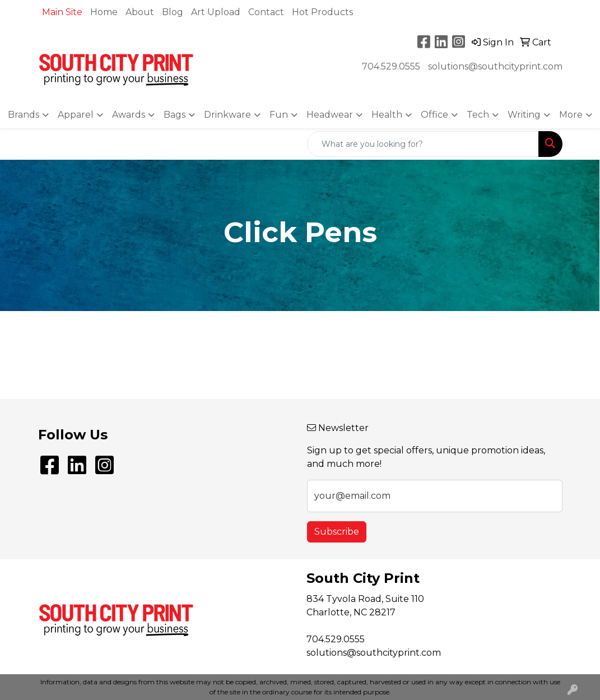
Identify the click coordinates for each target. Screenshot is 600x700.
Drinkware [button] (227, 115)
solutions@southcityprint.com (495, 66)
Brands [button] (24, 115)
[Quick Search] (423, 144)
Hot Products (322, 12)
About (140, 12)
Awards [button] (129, 115)
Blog (173, 12)
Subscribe (337, 532)
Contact (266, 12)
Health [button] (387, 115)
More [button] (571, 115)
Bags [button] (175, 115)
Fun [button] (279, 115)
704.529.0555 (391, 66)
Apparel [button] (76, 115)
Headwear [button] (330, 115)
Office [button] (434, 115)
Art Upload (216, 12)
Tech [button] (478, 115)
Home (104, 12)
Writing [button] (524, 115)
